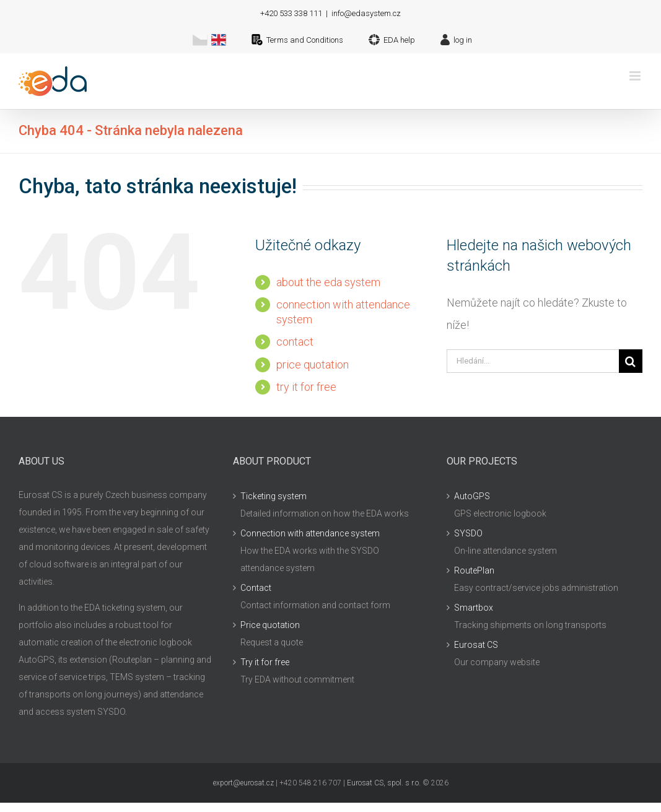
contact (295, 342)
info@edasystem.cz (366, 13)
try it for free (306, 387)
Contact (256, 588)
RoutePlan (474, 570)
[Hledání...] (533, 361)
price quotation (313, 365)
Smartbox (474, 608)
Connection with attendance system (310, 533)
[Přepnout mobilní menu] (636, 76)
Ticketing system (274, 496)
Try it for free (265, 662)
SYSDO (468, 533)
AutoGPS (472, 496)
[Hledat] (631, 361)
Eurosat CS (476, 645)
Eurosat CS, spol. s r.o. (384, 783)
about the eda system (328, 282)
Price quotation (270, 625)
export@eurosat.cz (243, 783)
